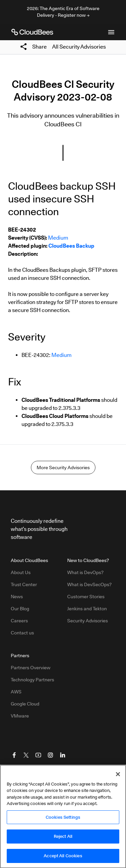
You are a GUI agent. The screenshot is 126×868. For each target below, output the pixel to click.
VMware (20, 716)
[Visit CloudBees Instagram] (50, 755)
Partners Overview (31, 668)
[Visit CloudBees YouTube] (38, 755)
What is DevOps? (85, 572)
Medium (58, 238)
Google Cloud (25, 704)
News (17, 597)
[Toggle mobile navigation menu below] (111, 32)
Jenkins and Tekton (87, 609)
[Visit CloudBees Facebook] (14, 755)
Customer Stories (86, 597)
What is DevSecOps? (89, 584)
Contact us (22, 633)
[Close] (118, 776)
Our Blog (20, 609)
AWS (16, 692)
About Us (21, 572)
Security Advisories (88, 621)
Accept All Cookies (63, 858)
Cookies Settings (63, 819)
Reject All (63, 839)
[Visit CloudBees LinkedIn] (62, 755)
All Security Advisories (79, 47)
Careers (19, 621)
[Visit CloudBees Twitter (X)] (26, 755)
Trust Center (24, 584)
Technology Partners (32, 680)
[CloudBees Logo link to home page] (32, 32)
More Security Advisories (63, 468)
